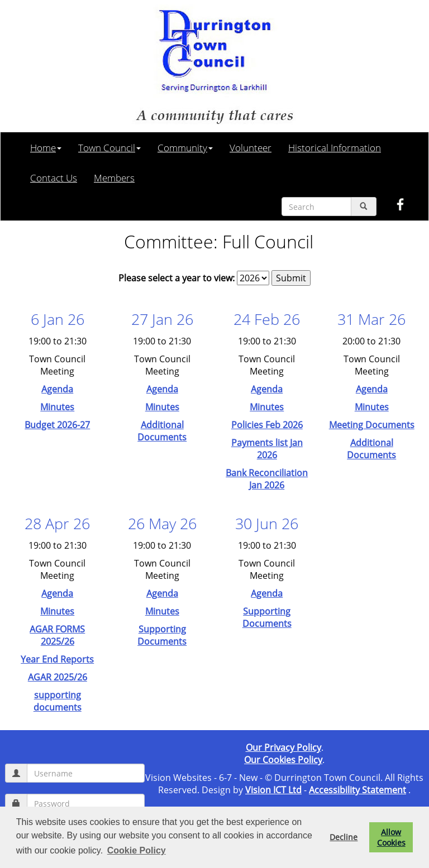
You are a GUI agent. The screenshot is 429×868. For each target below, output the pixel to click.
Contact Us (54, 178)
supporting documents (58, 701)
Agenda (57, 389)
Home (46, 147)
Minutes (57, 407)
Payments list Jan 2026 (267, 449)
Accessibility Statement (357, 790)
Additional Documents (162, 431)
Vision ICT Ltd (273, 790)
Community (185, 147)
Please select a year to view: (177, 278)
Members (114, 178)
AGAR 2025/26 (58, 677)
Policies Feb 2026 (267, 425)
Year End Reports (57, 659)
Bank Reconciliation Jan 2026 (267, 479)
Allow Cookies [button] (391, 837)
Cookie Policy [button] (137, 850)
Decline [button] (344, 837)
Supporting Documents (162, 635)
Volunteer (251, 147)
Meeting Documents (372, 425)
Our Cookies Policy (283, 760)
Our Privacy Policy (283, 747)
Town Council (109, 147)
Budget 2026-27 (57, 425)
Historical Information (335, 147)
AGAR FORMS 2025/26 (57, 635)
